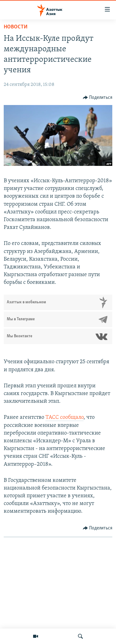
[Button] (98, 98)
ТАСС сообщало (64, 417)
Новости (16, 27)
